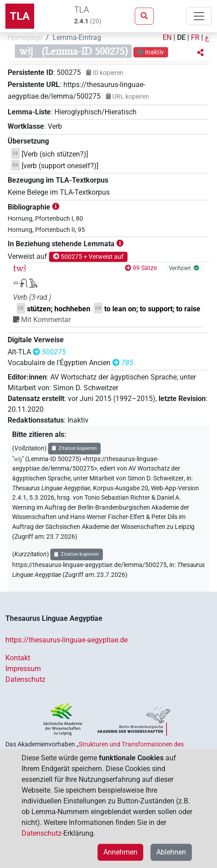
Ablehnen (171, 852)
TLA (20, 16)
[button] (200, 53)
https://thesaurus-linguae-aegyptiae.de (66, 640)
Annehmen (120, 852)
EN (167, 37)
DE (181, 37)
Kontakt (18, 658)
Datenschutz (25, 679)
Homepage (25, 37)
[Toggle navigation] (199, 16)
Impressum (23, 669)
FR (195, 37)
